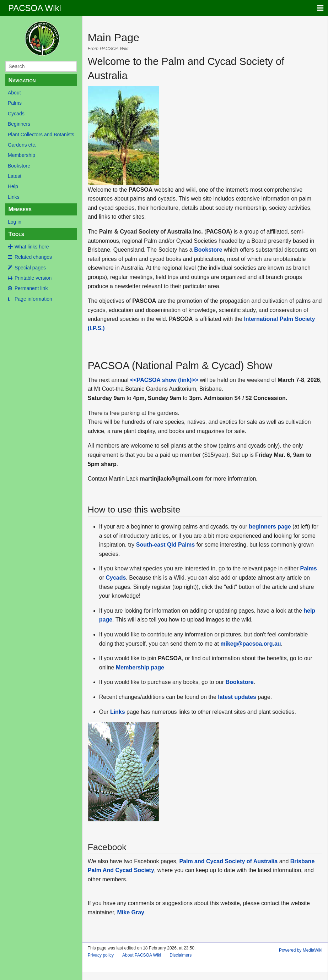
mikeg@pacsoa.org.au (251, 644)
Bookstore (19, 166)
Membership (21, 155)
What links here (32, 247)
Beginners (19, 124)
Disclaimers (181, 955)
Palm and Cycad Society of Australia (228, 861)
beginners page (270, 527)
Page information (33, 299)
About (14, 93)
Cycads (16, 114)
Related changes (33, 257)
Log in (15, 222)
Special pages (30, 268)
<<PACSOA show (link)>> (164, 380)
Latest (15, 176)
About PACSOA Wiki (142, 955)
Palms (15, 103)
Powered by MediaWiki (301, 950)
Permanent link (31, 288)
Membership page (140, 667)
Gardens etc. (22, 145)
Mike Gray (130, 912)
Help (13, 186)
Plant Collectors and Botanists (41, 135)
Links (14, 197)
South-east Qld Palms (165, 545)
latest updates (237, 697)
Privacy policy (101, 955)
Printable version (33, 278)
